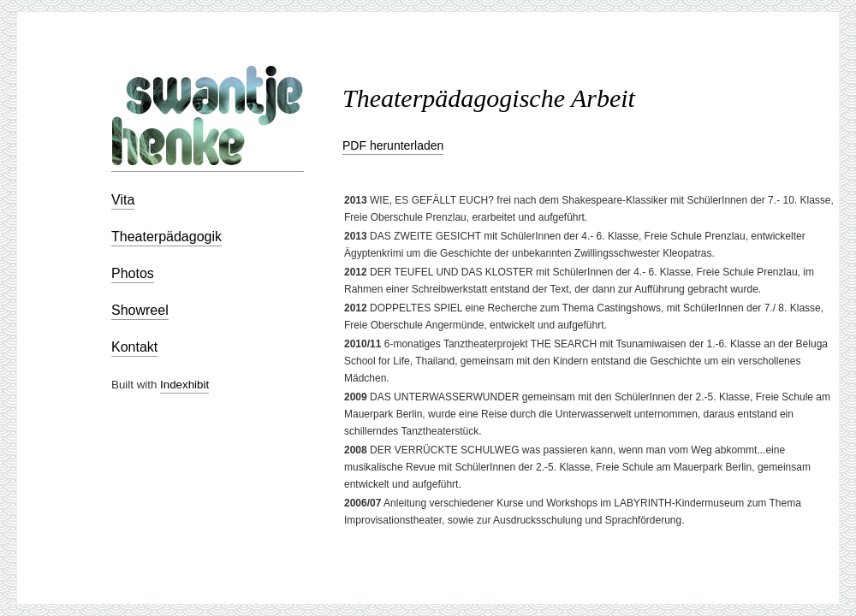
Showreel (140, 310)
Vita (123, 200)
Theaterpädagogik (166, 237)
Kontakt (134, 347)
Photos (133, 273)
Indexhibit (184, 385)
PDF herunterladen (393, 145)
